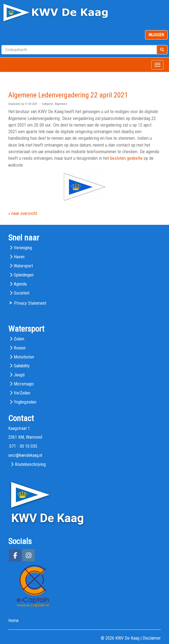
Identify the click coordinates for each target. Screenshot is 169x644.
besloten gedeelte (126, 158)
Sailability (22, 366)
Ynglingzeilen (25, 402)
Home (13, 621)
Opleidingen (24, 275)
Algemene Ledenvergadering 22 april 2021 (68, 95)
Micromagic (24, 384)
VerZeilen (22, 393)
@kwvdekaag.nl (25, 455)
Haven (19, 257)
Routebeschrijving (30, 464)
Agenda (20, 284)
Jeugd (19, 375)
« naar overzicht (23, 213)
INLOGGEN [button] (156, 35)
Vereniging (23, 248)
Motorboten (24, 357)
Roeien (20, 348)
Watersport (23, 266)
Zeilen (19, 339)
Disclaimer (152, 638)
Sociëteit (22, 293)
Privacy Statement (30, 303)
